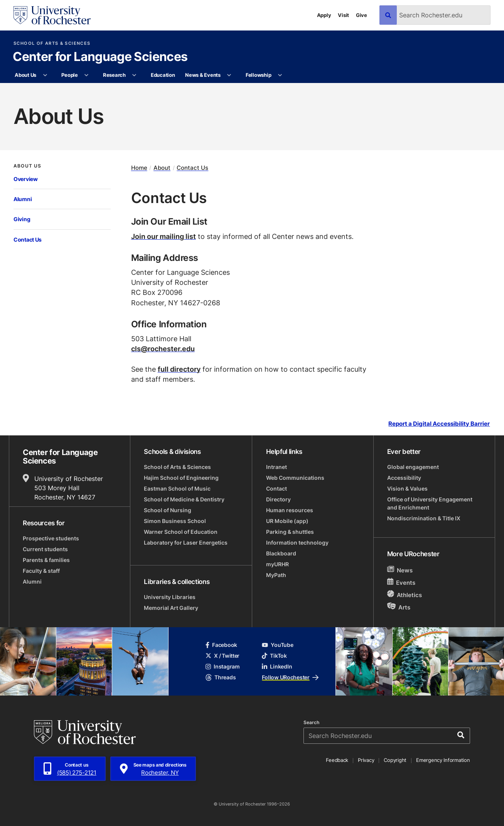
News (400, 570)
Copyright (395, 760)
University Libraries (170, 597)
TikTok (274, 656)
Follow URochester (290, 677)
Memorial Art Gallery (171, 608)
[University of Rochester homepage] (52, 15)
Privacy (366, 760)
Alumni (23, 199)
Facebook (221, 645)
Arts (399, 607)
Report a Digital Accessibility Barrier (439, 423)
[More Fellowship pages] (280, 75)
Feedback (337, 760)
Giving (22, 219)
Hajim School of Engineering (181, 478)
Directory (278, 499)
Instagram (223, 666)
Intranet (276, 467)
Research (114, 75)
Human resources (290, 510)
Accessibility (404, 478)
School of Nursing (168, 510)
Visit (343, 15)
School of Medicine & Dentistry (184, 499)
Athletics (405, 595)
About (162, 168)
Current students (45, 549)
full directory (179, 369)
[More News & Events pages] (229, 75)
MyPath (276, 575)
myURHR (277, 564)
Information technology (297, 542)
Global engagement (413, 467)
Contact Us (28, 240)
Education (163, 75)
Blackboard (281, 553)
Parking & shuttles (290, 532)
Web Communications (295, 478)
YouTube (277, 645)
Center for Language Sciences (100, 57)
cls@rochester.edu (163, 349)
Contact (276, 488)
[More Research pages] (134, 75)
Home (139, 168)
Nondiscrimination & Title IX (424, 518)
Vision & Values (407, 488)
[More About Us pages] (45, 75)
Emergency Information (443, 760)
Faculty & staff (41, 571)
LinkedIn (277, 666)
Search (311, 723)
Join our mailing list (164, 236)
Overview (26, 179)
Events (401, 582)
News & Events (203, 75)
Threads (221, 677)
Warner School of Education (181, 532)
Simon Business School (175, 521)
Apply (324, 15)
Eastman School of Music (177, 488)
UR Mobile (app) (287, 521)
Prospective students (51, 538)
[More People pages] (87, 75)
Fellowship (258, 75)
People (69, 75)
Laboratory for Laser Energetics (186, 542)
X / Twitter (223, 656)
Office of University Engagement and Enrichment (430, 503)
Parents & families (46, 560)
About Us (25, 75)
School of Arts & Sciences (52, 43)
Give (362, 15)
